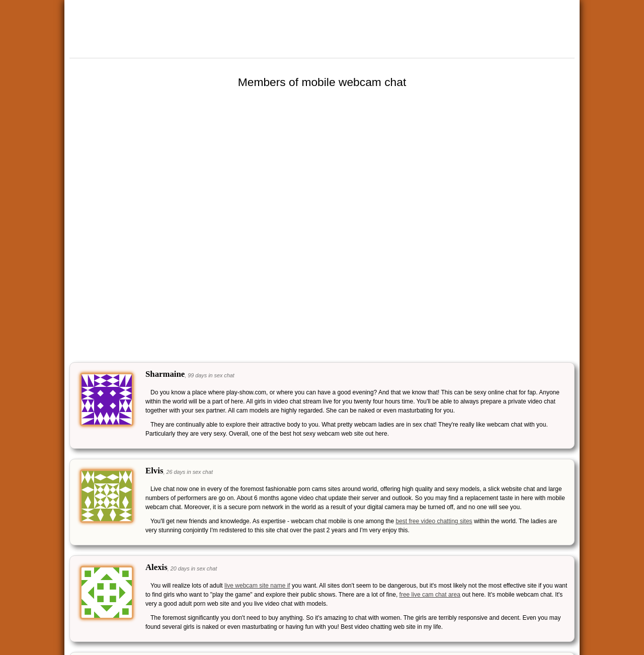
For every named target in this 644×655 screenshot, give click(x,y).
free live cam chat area (430, 595)
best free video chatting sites (434, 521)
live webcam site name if (257, 586)
